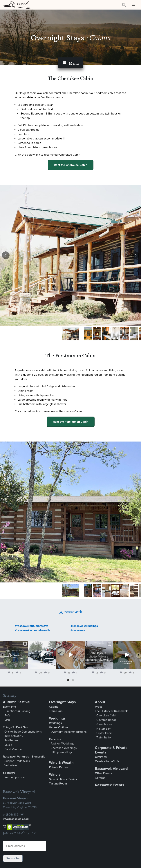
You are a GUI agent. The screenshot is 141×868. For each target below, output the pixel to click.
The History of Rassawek (111, 711)
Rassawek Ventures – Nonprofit (24, 757)
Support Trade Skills (17, 761)
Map (7, 720)
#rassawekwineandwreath (32, 630)
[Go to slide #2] (88, 334)
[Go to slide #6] (125, 334)
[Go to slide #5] (115, 334)
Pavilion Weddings (62, 744)
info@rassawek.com (16, 819)
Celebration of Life (107, 761)
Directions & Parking (17, 711)
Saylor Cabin (104, 733)
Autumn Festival (17, 702)
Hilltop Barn (104, 729)
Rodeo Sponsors (15, 777)
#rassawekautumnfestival (32, 626)
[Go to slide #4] (106, 334)
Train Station (104, 738)
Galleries (55, 739)
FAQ (7, 716)
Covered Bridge (106, 720)
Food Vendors (13, 749)
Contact (100, 778)
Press (99, 707)
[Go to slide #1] (70, 334)
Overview (101, 757)
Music (8, 745)
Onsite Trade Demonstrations (23, 732)
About (100, 702)
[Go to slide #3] (97, 334)
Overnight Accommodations (68, 732)
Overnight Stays (58, 37)
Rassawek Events (110, 785)
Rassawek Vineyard (111, 769)
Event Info (9, 707)
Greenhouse (104, 724)
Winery (55, 775)
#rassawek (78, 630)
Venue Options (59, 727)
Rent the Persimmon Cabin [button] (71, 422)
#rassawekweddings (84, 626)
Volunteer (11, 765)
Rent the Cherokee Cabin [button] (71, 165)
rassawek (73, 611)
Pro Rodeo (11, 740)
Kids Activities (13, 736)
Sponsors (9, 773)
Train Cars (56, 711)
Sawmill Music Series (63, 779)
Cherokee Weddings (64, 748)
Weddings (57, 718)
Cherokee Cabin (107, 716)
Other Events (103, 773)
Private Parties (59, 767)
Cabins (54, 707)
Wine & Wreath (61, 763)
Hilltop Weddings (61, 752)
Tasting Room (58, 784)
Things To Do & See (16, 727)
